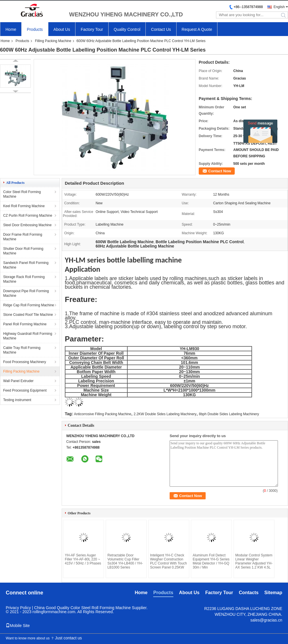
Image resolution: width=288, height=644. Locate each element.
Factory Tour (92, 29)
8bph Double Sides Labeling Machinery (229, 414)
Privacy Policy (18, 608)
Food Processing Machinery (25, 362)
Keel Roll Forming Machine (24, 206)
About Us (62, 29)
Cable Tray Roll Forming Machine (22, 350)
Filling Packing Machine (53, 41)
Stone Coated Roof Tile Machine (28, 315)
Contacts (249, 593)
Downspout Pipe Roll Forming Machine (26, 293)
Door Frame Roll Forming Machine (23, 237)
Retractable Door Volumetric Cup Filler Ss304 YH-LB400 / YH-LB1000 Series (125, 561)
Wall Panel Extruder (18, 381)
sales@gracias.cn (266, 620)
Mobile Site (18, 626)
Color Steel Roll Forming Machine (22, 194)
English (279, 7)
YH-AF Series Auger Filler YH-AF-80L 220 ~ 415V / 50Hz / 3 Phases (83, 559)
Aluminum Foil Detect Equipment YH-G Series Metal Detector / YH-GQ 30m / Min (211, 561)
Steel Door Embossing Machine (27, 225)
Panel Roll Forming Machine (25, 324)
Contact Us (161, 29)
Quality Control (127, 29)
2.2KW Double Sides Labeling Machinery (165, 414)
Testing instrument (17, 400)
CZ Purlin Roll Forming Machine (28, 216)
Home (11, 29)
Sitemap (273, 593)
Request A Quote (197, 29)
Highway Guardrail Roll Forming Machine (28, 336)
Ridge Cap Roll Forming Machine (29, 305)
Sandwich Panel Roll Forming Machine (26, 265)
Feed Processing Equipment (25, 390)
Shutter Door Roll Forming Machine (23, 251)
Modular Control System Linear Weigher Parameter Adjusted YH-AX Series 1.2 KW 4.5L (254, 561)
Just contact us (68, 638)
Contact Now (220, 171)
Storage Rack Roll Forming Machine (24, 279)
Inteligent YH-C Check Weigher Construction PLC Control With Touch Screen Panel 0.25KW (168, 561)
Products (35, 29)
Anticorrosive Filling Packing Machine (103, 414)
